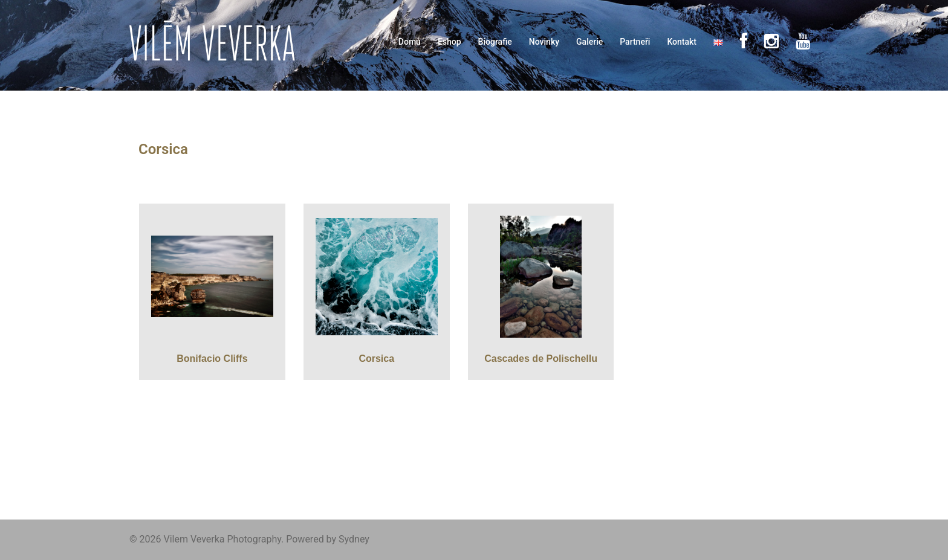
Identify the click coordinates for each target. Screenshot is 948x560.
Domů (410, 42)
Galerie (589, 42)
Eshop (450, 42)
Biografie (495, 42)
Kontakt (682, 42)
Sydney (354, 539)
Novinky (544, 42)
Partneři (635, 42)
